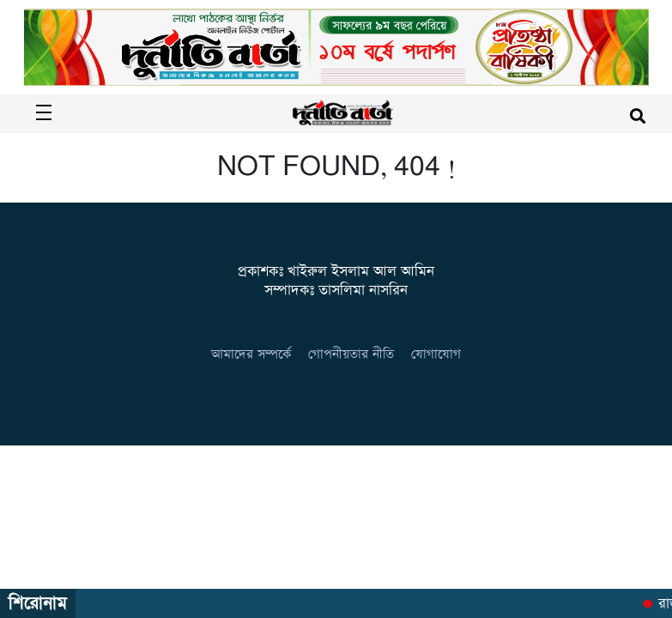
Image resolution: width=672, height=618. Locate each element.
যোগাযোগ (436, 354)
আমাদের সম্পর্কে (251, 354)
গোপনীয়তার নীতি (351, 354)
